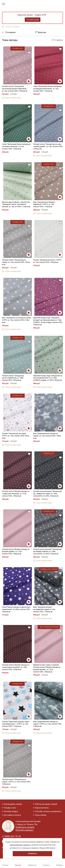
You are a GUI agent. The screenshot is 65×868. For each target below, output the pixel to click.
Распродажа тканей (13, 804)
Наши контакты (42, 808)
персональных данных (20, 845)
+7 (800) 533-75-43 (11, 836)
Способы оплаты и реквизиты (48, 811)
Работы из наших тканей (46, 804)
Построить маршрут (25, 830)
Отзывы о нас (10, 808)
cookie (47, 842)
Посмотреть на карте (25, 827)
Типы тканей (41, 815)
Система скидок (11, 811)
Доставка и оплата (12, 815)
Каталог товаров (13, 27)
